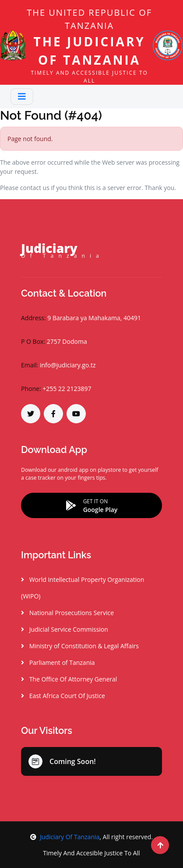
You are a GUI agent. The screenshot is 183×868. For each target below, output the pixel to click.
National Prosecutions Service (67, 613)
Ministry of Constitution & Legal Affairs (80, 646)
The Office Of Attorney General (69, 679)
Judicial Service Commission (65, 629)
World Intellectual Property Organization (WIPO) (83, 588)
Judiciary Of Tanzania (65, 837)
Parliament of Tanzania (58, 662)
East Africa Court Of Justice (63, 696)
